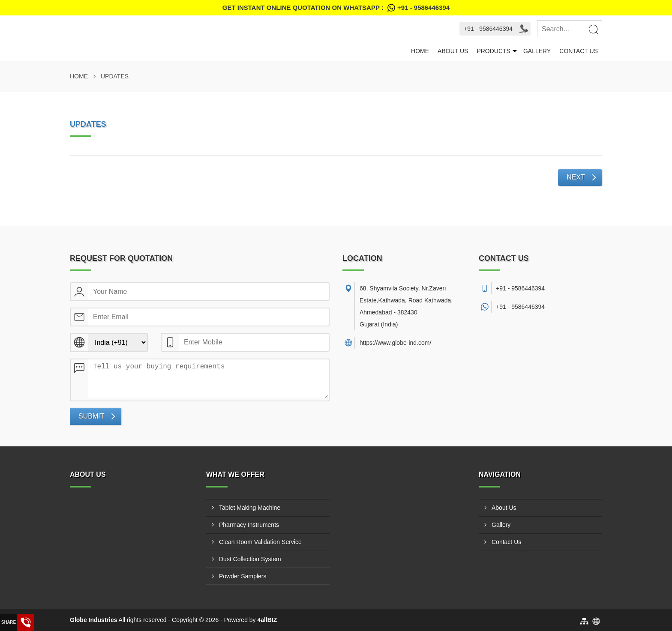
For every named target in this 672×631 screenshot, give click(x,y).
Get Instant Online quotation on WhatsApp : (336, 8)
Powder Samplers (243, 576)
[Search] (593, 29)
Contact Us (579, 51)
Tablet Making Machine (250, 508)
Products (493, 51)
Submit (91, 416)
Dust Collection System (250, 559)
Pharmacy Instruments (249, 525)
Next (576, 177)
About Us (453, 51)
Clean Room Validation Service (260, 542)
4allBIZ (267, 620)
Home (420, 51)
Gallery (537, 51)
